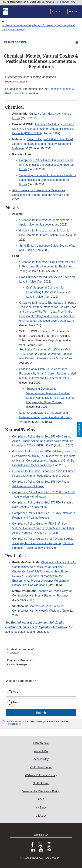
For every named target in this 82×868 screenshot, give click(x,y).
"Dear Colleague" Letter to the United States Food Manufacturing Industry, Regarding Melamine (43, 144)
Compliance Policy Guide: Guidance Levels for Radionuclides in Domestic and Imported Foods (46, 165)
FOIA (41, 799)
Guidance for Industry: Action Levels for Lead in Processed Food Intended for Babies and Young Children (47, 266)
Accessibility (41, 759)
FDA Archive (41, 743)
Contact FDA (41, 835)
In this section (16, 42)
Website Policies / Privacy (41, 775)
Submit (41, 713)
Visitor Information (41, 767)
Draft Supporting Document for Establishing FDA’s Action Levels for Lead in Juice (49, 292)
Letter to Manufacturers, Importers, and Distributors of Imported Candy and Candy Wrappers (45, 417)
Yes (16, 692)
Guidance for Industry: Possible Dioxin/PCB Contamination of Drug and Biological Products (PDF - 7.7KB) (43, 129)
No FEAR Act (41, 783)
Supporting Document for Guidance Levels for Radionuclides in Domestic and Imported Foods (48, 180)
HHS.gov (41, 808)
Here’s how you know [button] (66, 2)
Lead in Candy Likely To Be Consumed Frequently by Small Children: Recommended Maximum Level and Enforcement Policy (48, 374)
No (15, 702)
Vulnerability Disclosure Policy (41, 791)
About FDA (41, 751)
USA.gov (41, 816)
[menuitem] (41, 653)
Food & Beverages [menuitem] (17, 664)
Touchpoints (13, 724)
